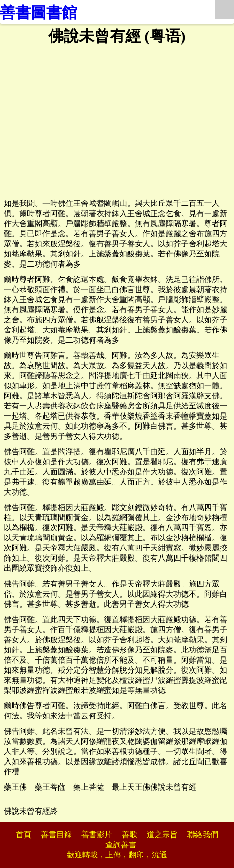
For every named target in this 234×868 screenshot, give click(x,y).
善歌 (130, 835)
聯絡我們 (203, 835)
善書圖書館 (39, 13)
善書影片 (97, 835)
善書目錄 (56, 835)
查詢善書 (121, 845)
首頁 (24, 835)
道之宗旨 (162, 835)
